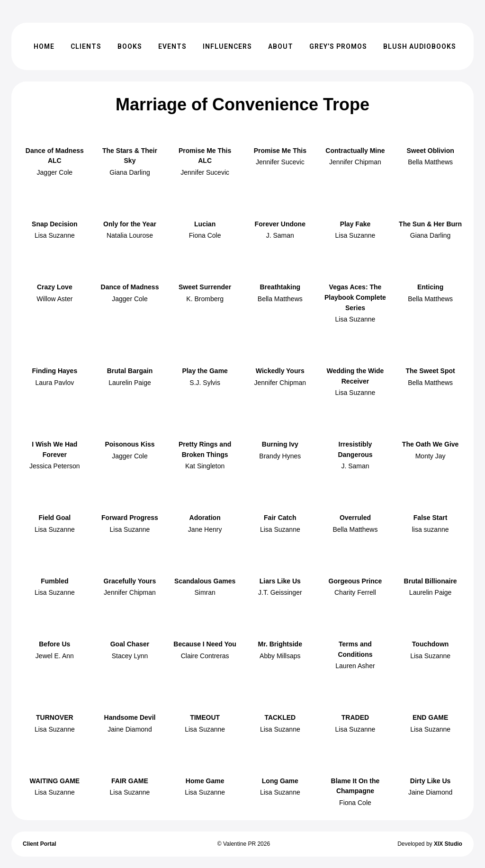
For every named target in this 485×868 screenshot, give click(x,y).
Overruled (355, 518)
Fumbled (54, 581)
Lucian (205, 224)
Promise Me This (280, 151)
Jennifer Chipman (355, 162)
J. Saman (280, 235)
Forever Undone (280, 224)
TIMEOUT (205, 717)
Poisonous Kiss (130, 444)
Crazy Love (55, 287)
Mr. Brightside (280, 644)
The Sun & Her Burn (430, 224)
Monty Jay (431, 456)
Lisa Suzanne (55, 235)
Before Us (54, 644)
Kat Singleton (205, 466)
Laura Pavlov (54, 383)
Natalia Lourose (130, 235)
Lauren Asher (355, 666)
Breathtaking (280, 287)
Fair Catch (280, 518)
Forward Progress (130, 518)
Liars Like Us (280, 581)
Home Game (205, 781)
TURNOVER (55, 717)
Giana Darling (130, 172)
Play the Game (205, 371)
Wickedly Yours (280, 371)
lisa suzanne (431, 529)
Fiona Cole (205, 235)
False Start (431, 518)
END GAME (430, 717)
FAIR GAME (130, 781)
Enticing (430, 287)
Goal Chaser (130, 644)
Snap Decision (54, 224)
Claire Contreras (205, 656)
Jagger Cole (55, 172)
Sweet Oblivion (430, 151)
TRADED (355, 717)
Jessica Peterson (55, 466)
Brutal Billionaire (431, 581)
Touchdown (431, 644)
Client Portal (40, 844)
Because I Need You (205, 644)
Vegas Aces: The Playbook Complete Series (355, 297)
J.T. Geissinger (280, 592)
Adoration (205, 518)
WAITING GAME (54, 781)
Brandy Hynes (280, 456)
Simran (205, 592)
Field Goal (54, 518)
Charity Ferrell (355, 592)
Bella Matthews (430, 162)
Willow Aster (54, 299)
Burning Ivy (280, 444)
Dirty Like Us (431, 781)
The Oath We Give (431, 444)
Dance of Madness (130, 287)
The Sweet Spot (430, 371)
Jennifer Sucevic (205, 172)
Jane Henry (205, 529)
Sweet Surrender (205, 287)
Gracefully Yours (130, 581)
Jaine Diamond (130, 729)
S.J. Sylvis (205, 383)
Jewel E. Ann (55, 656)
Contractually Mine (355, 151)
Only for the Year (130, 224)
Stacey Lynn (130, 656)
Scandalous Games (205, 581)
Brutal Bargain (130, 371)
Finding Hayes (54, 371)
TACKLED (280, 717)
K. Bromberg (205, 299)
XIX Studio (448, 844)
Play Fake (355, 224)
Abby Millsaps (280, 656)
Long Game (280, 781)
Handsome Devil (130, 717)
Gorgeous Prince (355, 581)
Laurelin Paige (130, 383)
